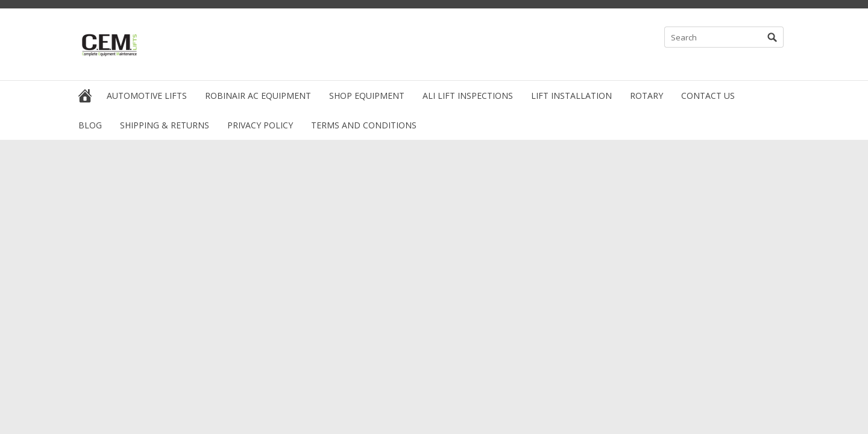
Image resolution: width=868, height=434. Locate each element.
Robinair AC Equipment (258, 96)
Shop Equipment (367, 96)
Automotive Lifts (147, 96)
